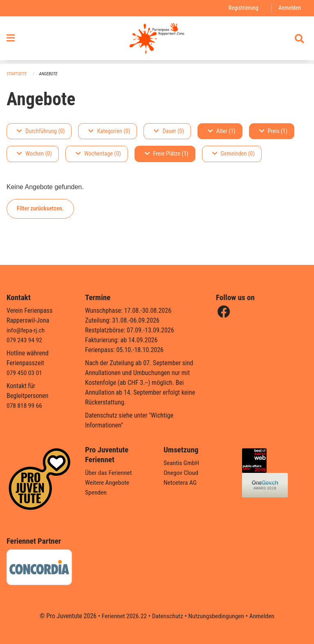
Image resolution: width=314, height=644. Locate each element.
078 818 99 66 (25, 406)
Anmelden (289, 8)
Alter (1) (222, 131)
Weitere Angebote (108, 482)
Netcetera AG (181, 482)
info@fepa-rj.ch (26, 330)
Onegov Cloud (182, 473)
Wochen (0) (34, 154)
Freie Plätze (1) (167, 154)
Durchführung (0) (41, 131)
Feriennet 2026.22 (122, 616)
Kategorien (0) (109, 131)
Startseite (17, 74)
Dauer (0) (169, 131)
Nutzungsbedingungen (217, 616)
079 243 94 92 (25, 340)
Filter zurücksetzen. (40, 209)
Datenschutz (167, 616)
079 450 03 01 (25, 373)
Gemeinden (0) (233, 154)
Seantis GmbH (182, 463)
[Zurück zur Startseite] (157, 40)
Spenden (96, 492)
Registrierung (242, 8)
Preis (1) (273, 131)
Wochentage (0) (98, 154)
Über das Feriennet (109, 473)
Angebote (50, 74)
